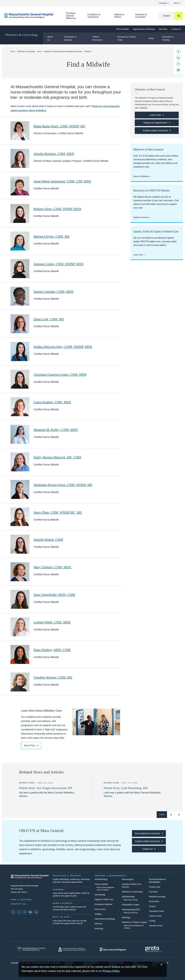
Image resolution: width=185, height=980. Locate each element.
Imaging (98, 914)
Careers (58, 890)
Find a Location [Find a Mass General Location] (21, 900)
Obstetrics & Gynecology (22, 35)
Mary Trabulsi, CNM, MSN (53, 567)
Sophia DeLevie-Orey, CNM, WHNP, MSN (63, 347)
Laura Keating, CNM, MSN (52, 402)
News (151, 38)
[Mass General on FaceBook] (13, 912)
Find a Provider (122, 29)
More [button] (177, 3)
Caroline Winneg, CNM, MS (53, 677)
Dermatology (100, 895)
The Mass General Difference (71, 16)
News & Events (62, 903)
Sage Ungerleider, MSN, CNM (54, 595)
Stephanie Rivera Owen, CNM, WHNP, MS (63, 485)
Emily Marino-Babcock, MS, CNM (57, 457)
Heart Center (100, 909)
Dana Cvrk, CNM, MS (49, 319)
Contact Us (176, 29)
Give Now (163, 29)
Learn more (138, 255)
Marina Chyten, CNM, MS (52, 236)
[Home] (31, 16)
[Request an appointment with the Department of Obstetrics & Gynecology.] (157, 123)
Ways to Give (61, 917)
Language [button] (164, 3)
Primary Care (155, 887)
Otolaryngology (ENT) (131, 909)
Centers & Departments (110, 876)
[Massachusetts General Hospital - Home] (30, 876)
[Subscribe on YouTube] (30, 912)
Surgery (152, 906)
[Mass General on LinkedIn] (36, 912)
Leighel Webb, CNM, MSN (52, 622)
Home (13, 51)
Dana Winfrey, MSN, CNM (52, 650)
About (40, 51)
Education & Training (168, 38)
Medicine (99, 924)
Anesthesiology (101, 879)
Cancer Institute (101, 884)
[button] (171, 815)
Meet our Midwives (141, 176)
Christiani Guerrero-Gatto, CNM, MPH (60, 374)
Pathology (126, 917)
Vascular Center (156, 926)
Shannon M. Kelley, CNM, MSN (56, 430)
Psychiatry (153, 892)
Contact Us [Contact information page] (18, 904)
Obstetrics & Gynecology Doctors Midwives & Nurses (63, 51)
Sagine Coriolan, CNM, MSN (53, 291)
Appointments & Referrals (144, 29)
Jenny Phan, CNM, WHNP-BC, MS (58, 512)
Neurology (99, 929)
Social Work (154, 901)
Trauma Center (155, 916)
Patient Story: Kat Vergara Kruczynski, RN (46, 788)
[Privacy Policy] (111, 971)
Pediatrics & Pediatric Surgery (134, 922)
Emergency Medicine (104, 904)
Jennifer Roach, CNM (48, 539)
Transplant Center (157, 911)
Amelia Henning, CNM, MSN (54, 154)
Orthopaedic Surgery (131, 905)
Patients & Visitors (119, 16)
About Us (50, 38)
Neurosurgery (128, 879)
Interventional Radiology (105, 919)
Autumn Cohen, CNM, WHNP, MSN (59, 264)
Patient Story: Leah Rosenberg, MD (126, 788)
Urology (152, 921)
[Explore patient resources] (157, 131)
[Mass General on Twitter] (19, 912)
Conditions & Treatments (94, 16)
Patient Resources (97, 38)
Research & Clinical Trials (126, 38)
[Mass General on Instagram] (25, 912)
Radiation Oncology (157, 897)
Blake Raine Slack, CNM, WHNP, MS (59, 126)
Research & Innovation (141, 16)
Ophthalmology (128, 897)
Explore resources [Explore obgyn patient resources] (141, 217)
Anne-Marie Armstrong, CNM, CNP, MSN (62, 181)
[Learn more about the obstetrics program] (157, 115)
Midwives (88, 51)
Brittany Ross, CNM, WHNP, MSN (57, 209)
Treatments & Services (70, 38)
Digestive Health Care (104, 899)
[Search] (171, 16)
